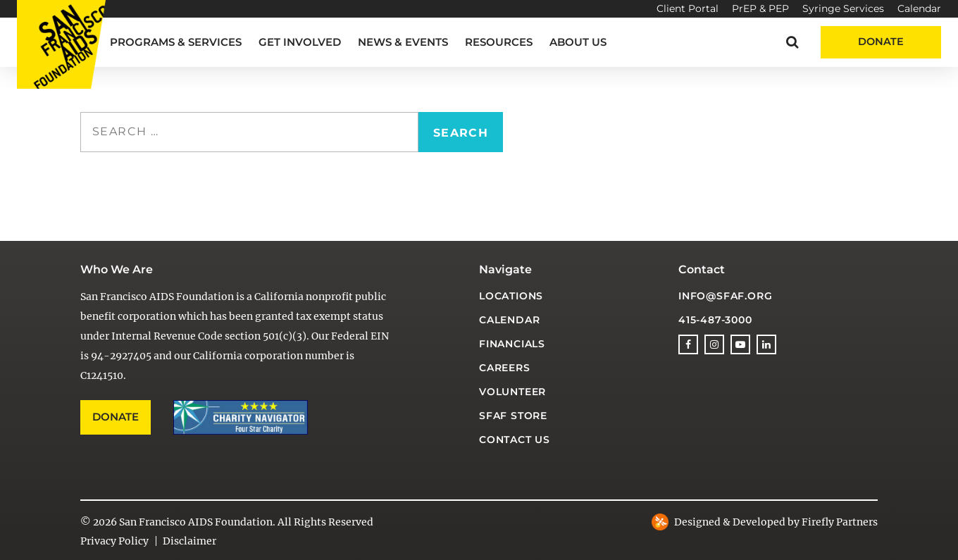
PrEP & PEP (760, 8)
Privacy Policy (114, 541)
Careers (505, 368)
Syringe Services (843, 8)
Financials (512, 344)
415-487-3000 (715, 320)
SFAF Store (513, 416)
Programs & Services (176, 42)
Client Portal (688, 8)
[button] (792, 42)
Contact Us (515, 440)
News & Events (403, 42)
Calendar (919, 8)
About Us (578, 42)
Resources (499, 42)
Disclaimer (189, 541)
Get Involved (300, 42)
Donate (881, 42)
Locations (511, 296)
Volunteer (512, 392)
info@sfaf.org (725, 296)
